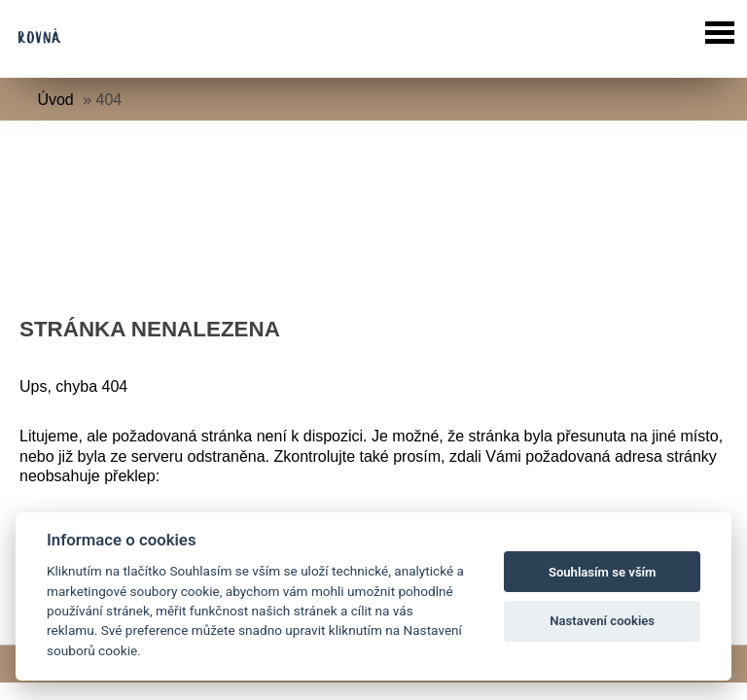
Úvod (55, 100)
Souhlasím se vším (603, 572)
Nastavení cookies (602, 621)
